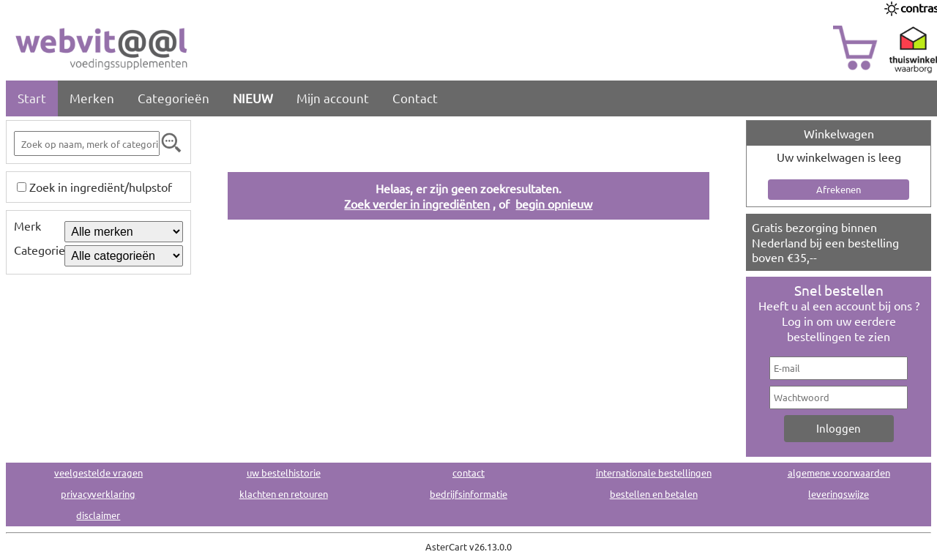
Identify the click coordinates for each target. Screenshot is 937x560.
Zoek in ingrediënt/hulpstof (101, 187)
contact (468, 473)
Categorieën (173, 98)
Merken (92, 98)
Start (32, 98)
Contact (415, 98)
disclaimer (98, 515)
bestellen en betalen (654, 494)
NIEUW (253, 98)
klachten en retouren (284, 494)
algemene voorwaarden (839, 473)
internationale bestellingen (654, 473)
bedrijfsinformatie (468, 494)
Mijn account (333, 98)
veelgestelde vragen (98, 473)
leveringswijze (839, 494)
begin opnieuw (554, 204)
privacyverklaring (98, 494)
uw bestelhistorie (284, 473)
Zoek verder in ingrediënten (417, 204)
